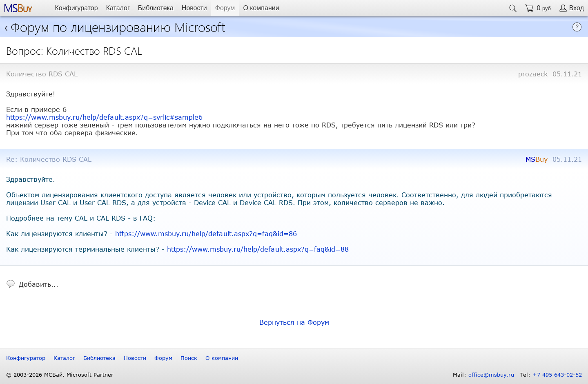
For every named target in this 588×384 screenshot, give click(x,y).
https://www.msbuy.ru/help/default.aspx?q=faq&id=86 (206, 233)
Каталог (118, 8)
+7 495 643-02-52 (557, 375)
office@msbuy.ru (491, 375)
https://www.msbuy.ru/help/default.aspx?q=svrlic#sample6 (104, 117)
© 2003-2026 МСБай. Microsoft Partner (60, 375)
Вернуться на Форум (294, 322)
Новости (194, 8)
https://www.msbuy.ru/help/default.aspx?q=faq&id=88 (258, 249)
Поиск (189, 358)
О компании (261, 8)
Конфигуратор (76, 8)
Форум (225, 8)
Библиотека (156, 8)
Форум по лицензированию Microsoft (118, 26)
